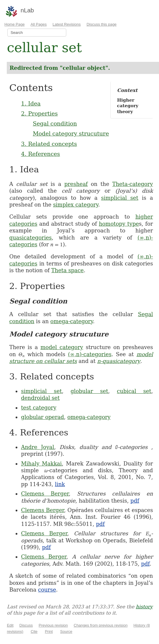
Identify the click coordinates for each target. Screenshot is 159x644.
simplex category (76, 205)
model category (62, 347)
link (60, 484)
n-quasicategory (119, 361)
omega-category (72, 321)
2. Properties (39, 113)
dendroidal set (40, 398)
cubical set (134, 391)
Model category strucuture (71, 133)
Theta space (67, 270)
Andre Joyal (37, 447)
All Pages (39, 24)
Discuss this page (102, 24)
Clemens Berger (45, 494)
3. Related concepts (49, 144)
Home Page (15, 24)
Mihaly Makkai (41, 464)
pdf (135, 501)
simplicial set (120, 198)
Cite (34, 631)
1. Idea (31, 103)
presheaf (76, 184)
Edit (10, 625)
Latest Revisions (67, 24)
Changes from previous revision (101, 625)
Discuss (26, 625)
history (144, 607)
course (47, 590)
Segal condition (55, 123)
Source (66, 631)
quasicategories (30, 238)
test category (39, 408)
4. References (40, 154)
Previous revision (53, 625)
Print (49, 631)
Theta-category (132, 184)
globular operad (42, 417)
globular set (89, 391)
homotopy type (119, 224)
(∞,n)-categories (90, 354)
